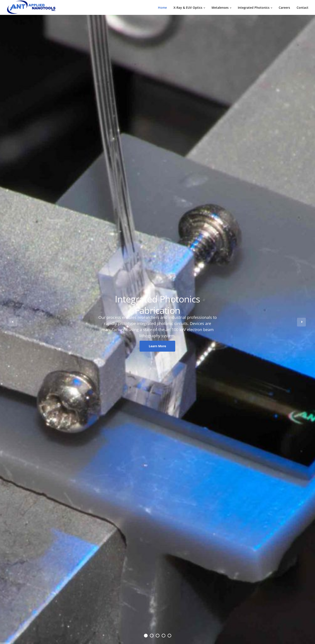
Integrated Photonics (254, 8)
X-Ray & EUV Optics (188, 8)
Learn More (157, 346)
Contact (303, 8)
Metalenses (220, 8)
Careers (284, 8)
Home (162, 8)
